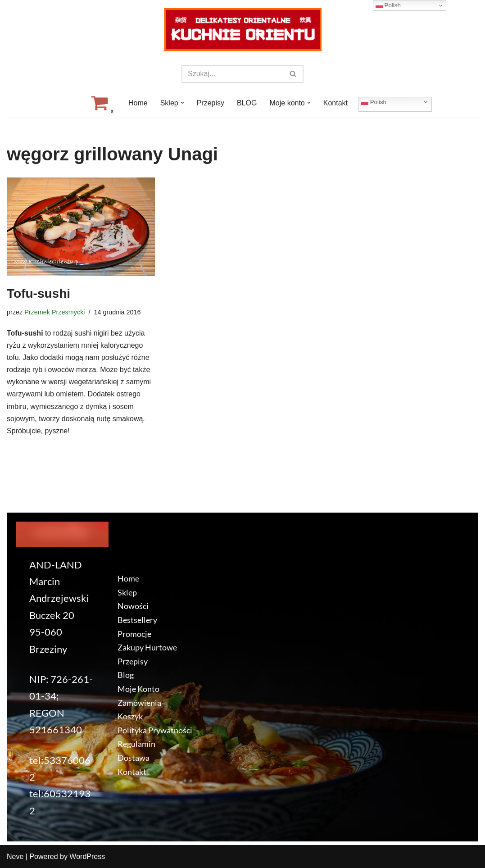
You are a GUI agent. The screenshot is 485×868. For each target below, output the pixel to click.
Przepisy (211, 103)
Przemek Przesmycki (54, 312)
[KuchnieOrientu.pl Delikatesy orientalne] (243, 30)
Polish (374, 102)
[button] (182, 103)
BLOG (247, 103)
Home (138, 103)
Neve (15, 857)
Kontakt (335, 103)
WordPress (87, 857)
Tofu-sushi (39, 293)
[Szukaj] (232, 74)
